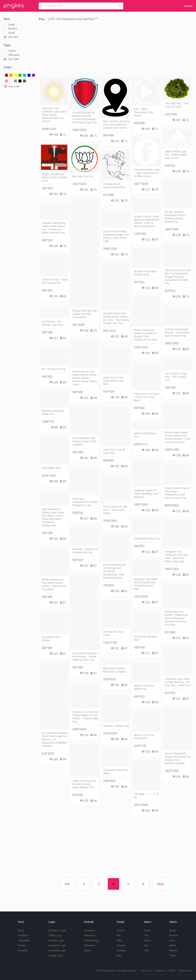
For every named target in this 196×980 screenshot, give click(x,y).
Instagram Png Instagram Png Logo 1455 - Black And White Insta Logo (176, 556)
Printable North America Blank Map (114, 186)
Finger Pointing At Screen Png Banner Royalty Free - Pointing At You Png (145, 335)
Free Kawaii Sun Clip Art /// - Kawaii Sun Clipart (115, 510)
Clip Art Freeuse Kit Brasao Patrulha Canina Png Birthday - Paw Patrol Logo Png (85, 117)
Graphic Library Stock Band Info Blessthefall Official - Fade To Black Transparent (146, 221)
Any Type (13, 59)
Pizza (21, 930)
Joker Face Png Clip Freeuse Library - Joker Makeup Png (84, 784)
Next (160, 884)
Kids (119, 956)
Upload (188, 6)
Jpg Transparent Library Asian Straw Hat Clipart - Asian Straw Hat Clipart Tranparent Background (53, 517)
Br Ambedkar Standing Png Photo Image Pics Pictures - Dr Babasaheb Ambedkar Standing (55, 739)
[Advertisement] (116, 50)
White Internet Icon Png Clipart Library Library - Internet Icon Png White (54, 584)
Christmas (90, 930)
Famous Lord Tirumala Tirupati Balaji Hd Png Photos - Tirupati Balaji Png (85, 717)
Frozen (121, 930)
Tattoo (173, 956)
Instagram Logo (57, 930)
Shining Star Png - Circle (114, 633)
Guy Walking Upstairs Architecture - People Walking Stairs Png (85, 657)
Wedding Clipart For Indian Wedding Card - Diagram (147, 494)
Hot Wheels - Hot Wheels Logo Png (52, 323)
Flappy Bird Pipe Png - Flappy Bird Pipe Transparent (85, 314)
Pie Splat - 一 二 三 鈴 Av (146, 796)
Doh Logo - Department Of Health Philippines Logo (85, 502)
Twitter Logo (55, 935)
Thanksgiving (91, 940)
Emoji (173, 930)
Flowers (174, 935)
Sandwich (23, 935)
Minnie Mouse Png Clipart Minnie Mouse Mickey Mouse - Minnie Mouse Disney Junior (85, 378)
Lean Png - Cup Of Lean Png (114, 451)
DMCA (172, 971)
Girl (119, 935)
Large (12, 24)
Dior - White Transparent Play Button (144, 112)
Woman (121, 945)
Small (11, 33)
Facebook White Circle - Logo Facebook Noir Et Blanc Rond (147, 173)
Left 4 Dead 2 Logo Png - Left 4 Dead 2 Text (176, 377)
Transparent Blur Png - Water (116, 772)
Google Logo (55, 956)
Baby (120, 940)
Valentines (90, 945)
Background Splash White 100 (53, 412)
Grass (147, 940)
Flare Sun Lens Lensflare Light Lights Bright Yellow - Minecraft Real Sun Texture (54, 115)
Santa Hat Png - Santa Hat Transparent (55, 281)
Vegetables (24, 940)
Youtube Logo (56, 940)
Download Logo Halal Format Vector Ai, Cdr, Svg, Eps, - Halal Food (178, 682)
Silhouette (14, 55)
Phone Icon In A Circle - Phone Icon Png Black (147, 397)
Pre (67, 884)
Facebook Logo (57, 945)
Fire (146, 935)
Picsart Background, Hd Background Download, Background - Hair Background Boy (115, 571)
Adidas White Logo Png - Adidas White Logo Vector (176, 155)
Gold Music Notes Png (147, 538)
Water (173, 945)
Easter (87, 950)
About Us (146, 971)
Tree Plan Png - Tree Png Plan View (177, 105)
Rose (172, 940)
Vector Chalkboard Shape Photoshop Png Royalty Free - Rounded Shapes (178, 758)
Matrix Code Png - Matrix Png (144, 687)
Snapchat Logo (57, 950)
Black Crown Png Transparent (144, 737)
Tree (146, 950)
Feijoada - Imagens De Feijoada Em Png (85, 551)
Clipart (12, 51)
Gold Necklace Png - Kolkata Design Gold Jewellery (84, 441)
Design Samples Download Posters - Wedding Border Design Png (176, 217)
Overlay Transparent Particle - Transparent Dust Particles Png (177, 332)
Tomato (22, 945)
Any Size (13, 37)
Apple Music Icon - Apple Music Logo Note (114, 381)
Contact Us (160, 971)
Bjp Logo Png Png (83, 176)
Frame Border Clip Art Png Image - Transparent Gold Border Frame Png (177, 493)
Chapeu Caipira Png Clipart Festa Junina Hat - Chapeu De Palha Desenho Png (53, 228)
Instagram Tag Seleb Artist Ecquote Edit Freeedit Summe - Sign (146, 584)
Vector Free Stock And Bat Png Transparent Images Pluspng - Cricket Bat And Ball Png (178, 277)
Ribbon (173, 950)
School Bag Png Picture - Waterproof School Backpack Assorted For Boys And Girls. (176, 618)
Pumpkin (23, 950)
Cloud (147, 930)
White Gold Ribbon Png (145, 435)
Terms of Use (185, 971)
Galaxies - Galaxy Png (116, 726)
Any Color (14, 86)
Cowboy (121, 950)
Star (146, 945)
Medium (13, 29)
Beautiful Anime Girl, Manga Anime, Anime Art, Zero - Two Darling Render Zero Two (116, 318)
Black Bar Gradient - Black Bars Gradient (115, 670)
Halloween (90, 935)
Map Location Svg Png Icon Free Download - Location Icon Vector (116, 125)
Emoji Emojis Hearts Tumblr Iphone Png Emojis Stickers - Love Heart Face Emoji (177, 437)
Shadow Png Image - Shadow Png (146, 273)
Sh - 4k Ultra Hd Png (54, 369)
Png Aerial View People (51, 639)
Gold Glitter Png (51, 468)
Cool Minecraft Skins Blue (146, 638)
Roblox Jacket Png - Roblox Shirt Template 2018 (54, 177)
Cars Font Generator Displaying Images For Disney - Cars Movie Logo (116, 236)
